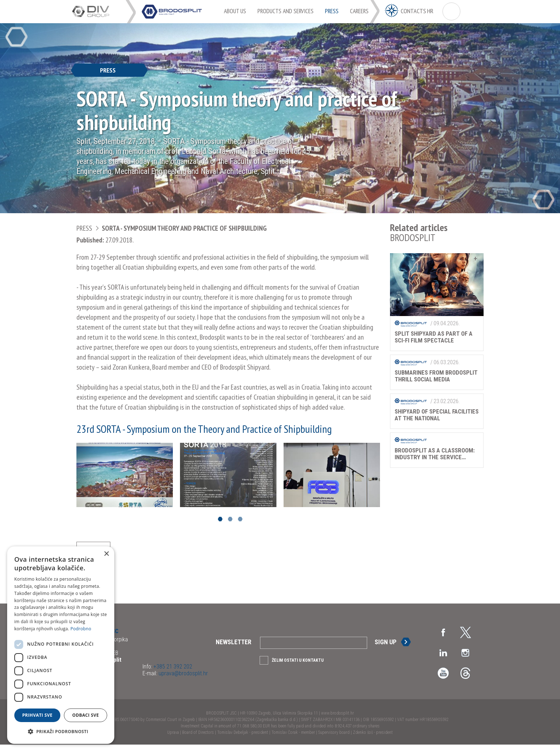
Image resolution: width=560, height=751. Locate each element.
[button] (61, 732)
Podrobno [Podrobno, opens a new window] (81, 629)
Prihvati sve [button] (37, 715)
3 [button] (240, 519)
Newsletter (234, 648)
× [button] (106, 554)
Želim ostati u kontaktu (298, 667)
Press (84, 228)
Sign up (386, 648)
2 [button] (230, 519)
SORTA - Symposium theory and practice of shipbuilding (184, 228)
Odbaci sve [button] (86, 715)
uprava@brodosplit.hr (182, 680)
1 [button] (220, 519)
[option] (125, 475)
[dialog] (61, 645)
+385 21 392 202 (172, 673)
